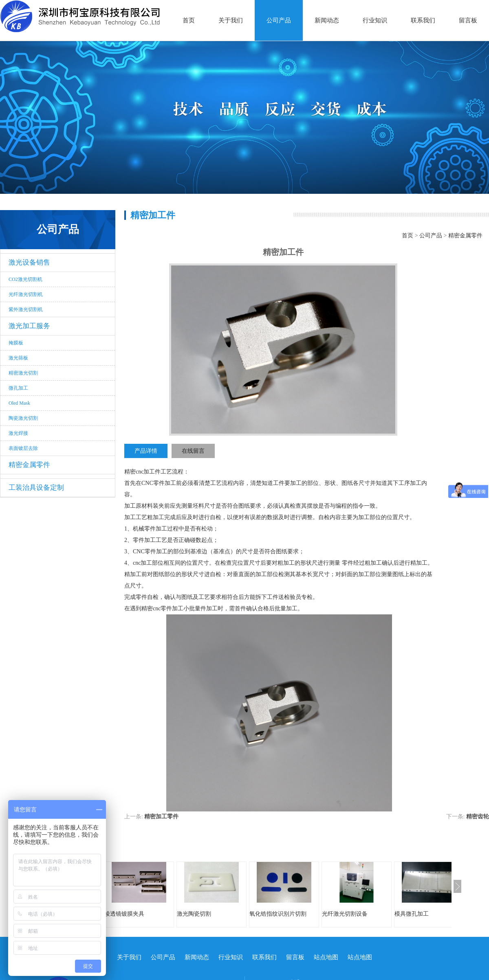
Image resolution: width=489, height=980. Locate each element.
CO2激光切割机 (25, 279)
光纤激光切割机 (26, 294)
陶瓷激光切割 (23, 418)
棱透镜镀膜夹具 (124, 914)
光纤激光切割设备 (345, 914)
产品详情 (146, 451)
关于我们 (231, 20)
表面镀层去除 (23, 448)
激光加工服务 (29, 326)
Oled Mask (19, 403)
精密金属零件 (29, 465)
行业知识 (375, 20)
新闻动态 (327, 20)
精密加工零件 (161, 817)
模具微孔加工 (412, 914)
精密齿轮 (478, 817)
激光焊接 (18, 433)
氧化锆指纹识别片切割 (278, 914)
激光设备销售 (29, 262)
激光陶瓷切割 (194, 914)
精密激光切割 (23, 373)
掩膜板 (16, 343)
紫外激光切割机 (26, 309)
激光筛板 (18, 358)
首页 (189, 20)
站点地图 (326, 957)
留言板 (468, 20)
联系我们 (423, 20)
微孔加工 (18, 388)
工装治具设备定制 (36, 488)
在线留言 (193, 451)
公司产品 (279, 20)
